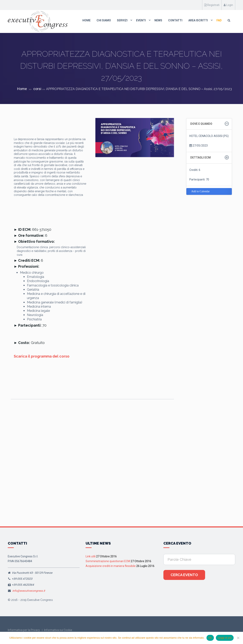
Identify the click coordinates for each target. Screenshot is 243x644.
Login (228, 5)
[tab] (209, 124)
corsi (37, 89)
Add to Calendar (201, 191)
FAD (219, 20)
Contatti (175, 20)
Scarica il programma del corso (42, 356)
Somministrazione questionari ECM (108, 561)
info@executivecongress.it (29, 591)
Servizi (122, 20)
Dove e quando (201, 124)
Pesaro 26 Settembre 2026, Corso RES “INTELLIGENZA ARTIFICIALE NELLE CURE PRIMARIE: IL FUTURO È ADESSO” (91, 467)
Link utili (91, 556)
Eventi (141, 20)
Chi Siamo (104, 20)
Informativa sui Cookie (58, 630)
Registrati (212, 5)
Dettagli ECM (201, 158)
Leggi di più (225, 638)
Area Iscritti (198, 20)
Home (86, 20)
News (158, 20)
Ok (210, 638)
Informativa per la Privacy (24, 630)
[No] (238, 638)
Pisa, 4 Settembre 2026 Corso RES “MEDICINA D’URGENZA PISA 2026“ (31, 467)
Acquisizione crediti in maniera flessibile (111, 566)
